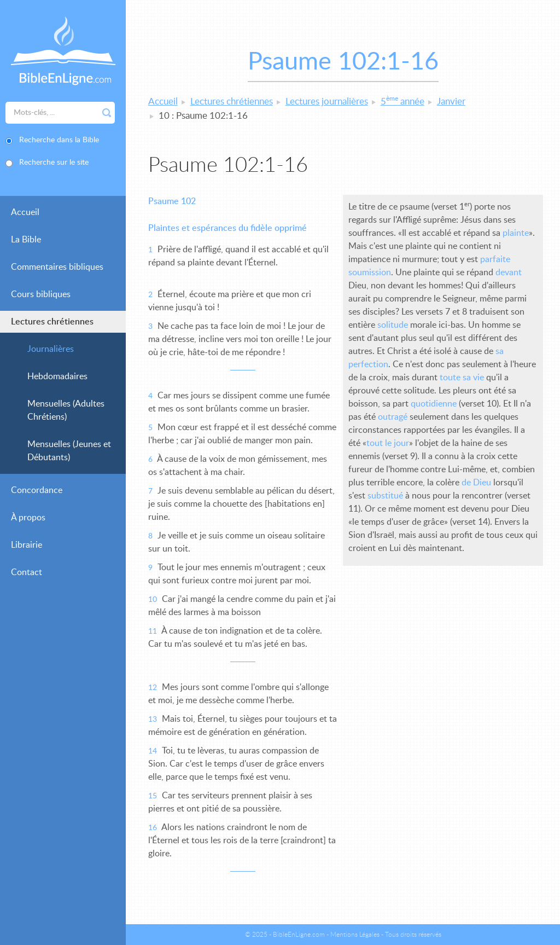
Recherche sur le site (54, 163)
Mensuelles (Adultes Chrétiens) (66, 410)
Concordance (37, 490)
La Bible (26, 240)
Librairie (27, 545)
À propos (28, 518)
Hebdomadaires (57, 376)
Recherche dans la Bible (59, 140)
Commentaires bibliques (57, 267)
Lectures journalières (327, 102)
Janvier (451, 102)
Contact (27, 572)
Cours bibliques (41, 294)
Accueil (25, 212)
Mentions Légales (355, 935)
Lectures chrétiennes (52, 322)
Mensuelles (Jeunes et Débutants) (69, 451)
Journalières (51, 349)
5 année (402, 102)
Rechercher (107, 113)
